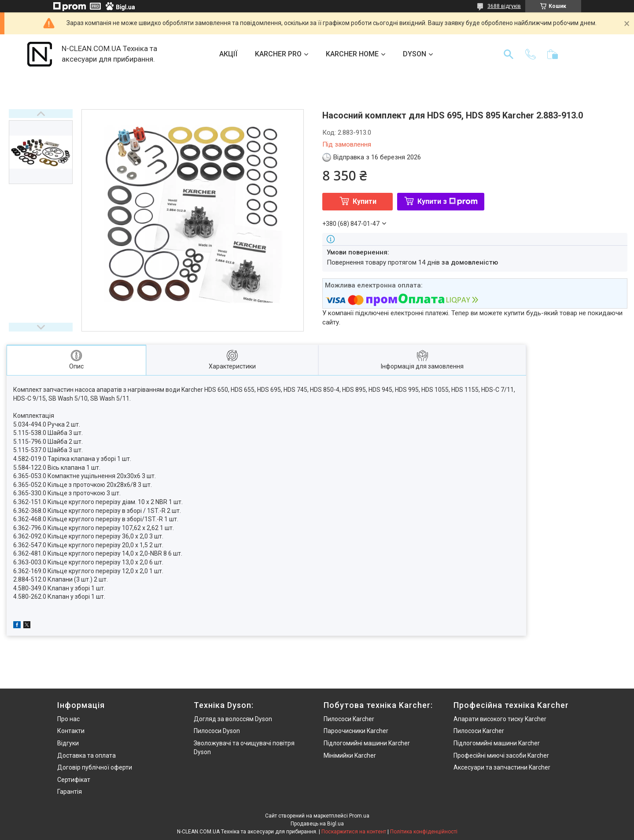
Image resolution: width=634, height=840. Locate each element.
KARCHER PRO (278, 54)
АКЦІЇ (228, 54)
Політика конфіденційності (424, 832)
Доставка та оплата (87, 755)
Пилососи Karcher (349, 719)
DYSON (415, 54)
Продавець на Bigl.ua (317, 824)
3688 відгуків (504, 6)
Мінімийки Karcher (350, 755)
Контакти (71, 731)
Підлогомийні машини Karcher (367, 743)
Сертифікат (74, 780)
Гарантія (70, 792)
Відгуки (68, 743)
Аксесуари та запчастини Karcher (502, 767)
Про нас (68, 719)
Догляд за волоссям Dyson (233, 719)
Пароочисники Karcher (356, 731)
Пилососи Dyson (217, 731)
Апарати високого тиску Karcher (500, 719)
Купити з (448, 201)
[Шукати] (509, 54)
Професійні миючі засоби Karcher (501, 755)
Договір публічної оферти (95, 767)
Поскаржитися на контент (354, 832)
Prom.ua (359, 816)
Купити (365, 201)
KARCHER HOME (352, 54)
